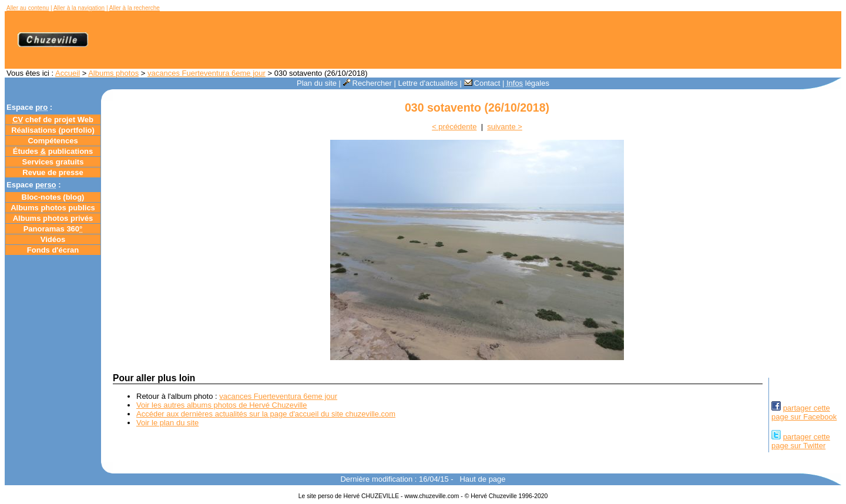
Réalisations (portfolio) (53, 130)
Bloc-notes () (53, 197)
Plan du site (317, 83)
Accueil (68, 73)
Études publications (53, 151)
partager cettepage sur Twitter (801, 441)
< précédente (454, 127)
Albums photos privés (53, 218)
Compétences (53, 141)
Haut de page (482, 479)
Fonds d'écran (53, 250)
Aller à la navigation (79, 8)
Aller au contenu (28, 8)
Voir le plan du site (167, 423)
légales (528, 83)
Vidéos (53, 239)
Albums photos (113, 73)
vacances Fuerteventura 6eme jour (207, 73)
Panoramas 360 (53, 229)
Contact (482, 83)
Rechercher (367, 83)
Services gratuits (53, 162)
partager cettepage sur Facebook (804, 412)
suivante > (505, 127)
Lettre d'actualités (428, 83)
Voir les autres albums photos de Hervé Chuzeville (221, 405)
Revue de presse (53, 172)
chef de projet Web (53, 120)
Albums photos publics (53, 208)
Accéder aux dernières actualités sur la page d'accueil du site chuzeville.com (266, 414)
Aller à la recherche (135, 8)
